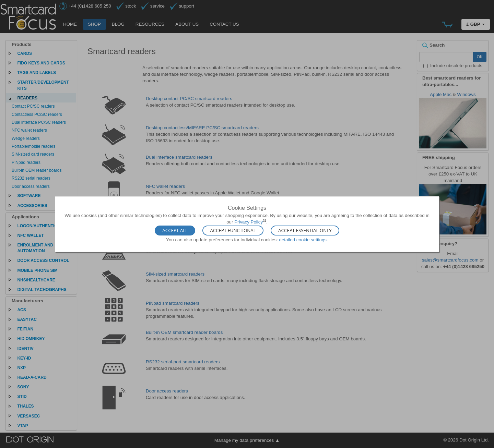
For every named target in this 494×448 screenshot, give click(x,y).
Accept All (175, 231)
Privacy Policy (249, 222)
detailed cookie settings (303, 240)
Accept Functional (233, 231)
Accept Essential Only (305, 231)
